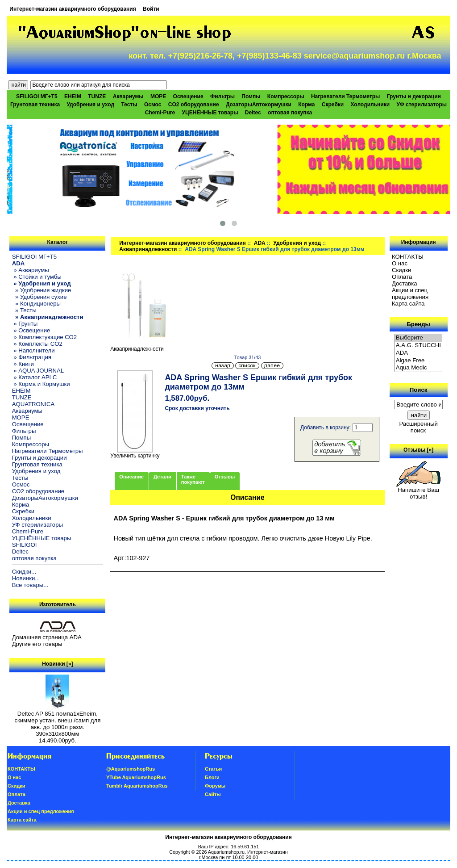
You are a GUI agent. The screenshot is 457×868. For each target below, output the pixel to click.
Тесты (129, 105)
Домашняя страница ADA (47, 637)
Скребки (333, 105)
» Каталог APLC (35, 377)
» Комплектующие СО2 (45, 337)
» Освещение (31, 330)
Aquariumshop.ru (226, 852)
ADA (260, 243)
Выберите (419, 338)
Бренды (418, 324)
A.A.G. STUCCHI (419, 346)
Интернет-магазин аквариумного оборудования (73, 9)
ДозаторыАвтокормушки (259, 105)
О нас (400, 263)
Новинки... (26, 578)
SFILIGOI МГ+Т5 (37, 96)
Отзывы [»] (418, 450)
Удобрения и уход (90, 105)
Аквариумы (128, 96)
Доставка (405, 283)
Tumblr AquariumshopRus (137, 786)
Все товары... (30, 585)
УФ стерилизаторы (422, 105)
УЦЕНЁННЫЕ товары (210, 113)
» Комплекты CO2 (37, 344)
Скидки (402, 270)
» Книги (23, 364)
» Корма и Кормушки (41, 384)
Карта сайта (408, 304)
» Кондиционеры (36, 304)
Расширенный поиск (418, 427)
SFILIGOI (25, 545)
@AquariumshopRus (131, 769)
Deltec (253, 113)
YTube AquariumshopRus (136, 777)
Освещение (188, 96)
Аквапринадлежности (148, 249)
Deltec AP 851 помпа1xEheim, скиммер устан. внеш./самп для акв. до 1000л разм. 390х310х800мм (57, 721)
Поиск (419, 390)
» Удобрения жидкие (42, 290)
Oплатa (402, 277)
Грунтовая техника (35, 105)
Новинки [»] (57, 664)
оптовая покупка (290, 113)
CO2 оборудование (194, 105)
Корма (306, 105)
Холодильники (370, 105)
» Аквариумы (31, 270)
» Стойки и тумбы (37, 277)
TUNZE (97, 96)
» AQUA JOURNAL (38, 371)
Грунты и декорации (414, 96)
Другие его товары (37, 644)
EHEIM (73, 96)
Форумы (215, 786)
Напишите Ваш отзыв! (418, 491)
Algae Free (419, 361)
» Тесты (24, 310)
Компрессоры (286, 96)
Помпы (251, 96)
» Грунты (25, 324)
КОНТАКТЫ (408, 257)
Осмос (153, 105)
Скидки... (24, 572)
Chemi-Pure (160, 113)
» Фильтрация (32, 357)
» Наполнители (33, 350)
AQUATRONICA (33, 404)
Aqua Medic (419, 368)
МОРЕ (158, 96)
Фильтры (222, 96)
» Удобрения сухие (39, 297)
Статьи (213, 769)
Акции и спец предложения (410, 294)
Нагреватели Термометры (345, 96)
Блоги (212, 777)
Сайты (213, 794)
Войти (151, 9)
